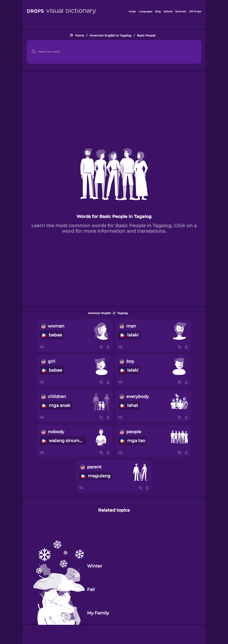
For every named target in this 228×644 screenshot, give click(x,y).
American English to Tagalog (110, 35)
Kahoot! (168, 11)
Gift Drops (195, 11)
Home (80, 35)
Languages (146, 11)
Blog (158, 11)
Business (181, 11)
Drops (132, 11)
